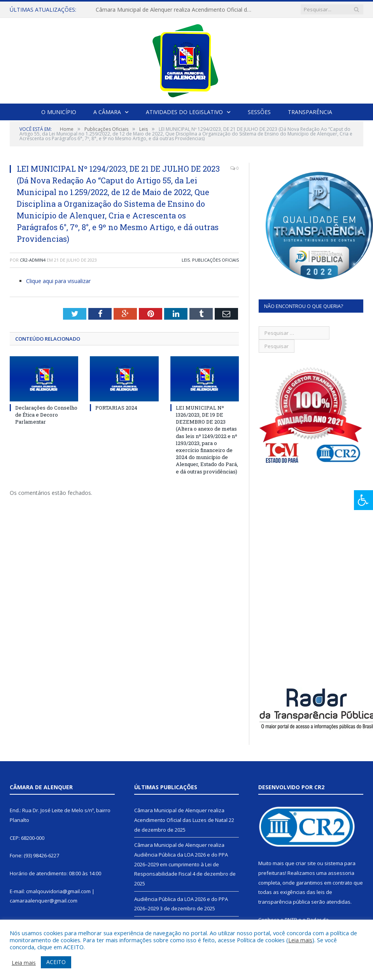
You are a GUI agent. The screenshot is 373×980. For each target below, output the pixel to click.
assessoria (341, 873)
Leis (186, 260)
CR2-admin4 (33, 260)
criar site (306, 863)
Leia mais (300, 940)
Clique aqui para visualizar (58, 281)
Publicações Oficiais (215, 260)
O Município (59, 112)
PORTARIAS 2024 (116, 408)
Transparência (310, 112)
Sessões (259, 112)
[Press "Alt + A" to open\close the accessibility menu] (363, 500)
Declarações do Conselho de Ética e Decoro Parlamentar (46, 415)
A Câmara (107, 112)
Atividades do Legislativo (184, 112)
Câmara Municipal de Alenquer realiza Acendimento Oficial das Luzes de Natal (175, 10)
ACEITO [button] (56, 962)
